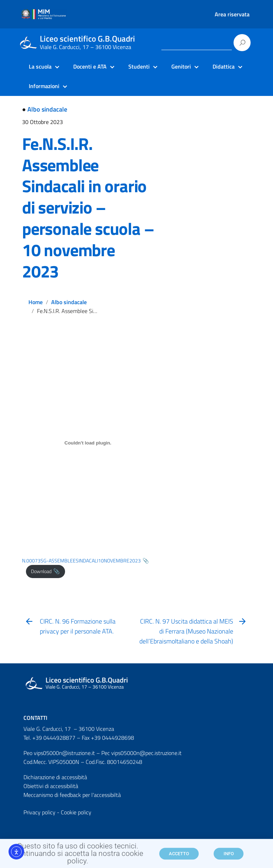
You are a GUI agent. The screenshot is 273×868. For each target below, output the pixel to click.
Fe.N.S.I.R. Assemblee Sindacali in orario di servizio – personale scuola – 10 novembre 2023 (88, 208)
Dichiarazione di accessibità (55, 777)
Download (41, 571)
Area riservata (232, 14)
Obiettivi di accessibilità (51, 786)
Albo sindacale (47, 109)
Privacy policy (39, 812)
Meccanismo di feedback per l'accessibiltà (72, 795)
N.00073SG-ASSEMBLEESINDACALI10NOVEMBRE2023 (81, 561)
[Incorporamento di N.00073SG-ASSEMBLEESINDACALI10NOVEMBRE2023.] (88, 443)
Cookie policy (76, 812)
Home (36, 302)
